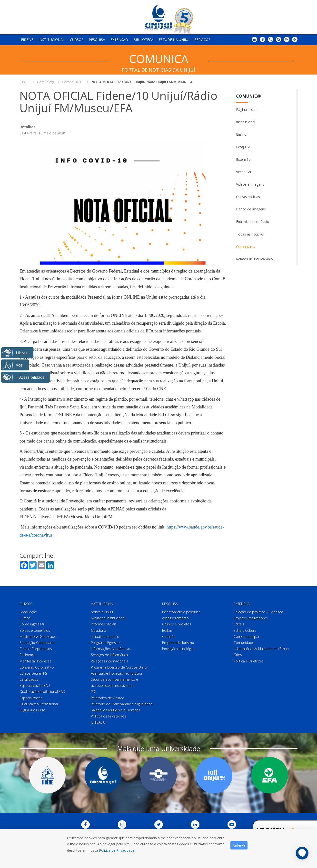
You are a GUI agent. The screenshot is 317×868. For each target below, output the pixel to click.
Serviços (203, 40)
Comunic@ (248, 96)
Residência (28, 655)
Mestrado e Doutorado (38, 637)
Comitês (169, 637)
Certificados (29, 679)
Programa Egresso (105, 643)
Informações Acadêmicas (111, 649)
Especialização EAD (35, 685)
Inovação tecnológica (179, 649)
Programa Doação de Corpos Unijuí (119, 667)
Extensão (119, 40)
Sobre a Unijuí (102, 612)
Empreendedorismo (178, 643)
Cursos (77, 40)
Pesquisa (97, 40)
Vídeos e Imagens (250, 184)
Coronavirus (246, 247)
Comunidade (244, 643)
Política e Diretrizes (249, 661)
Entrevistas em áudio (253, 222)
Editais (167, 630)
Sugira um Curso (32, 710)
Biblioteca (143, 40)
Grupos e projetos (177, 624)
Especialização (31, 698)
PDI (94, 692)
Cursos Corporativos (36, 649)
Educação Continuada (37, 643)
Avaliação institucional (108, 618)
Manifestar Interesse (35, 661)
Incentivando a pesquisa (181, 612)
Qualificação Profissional (39, 704)
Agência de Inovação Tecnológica (117, 673)
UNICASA (98, 722)
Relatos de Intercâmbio (254, 259)
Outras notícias (248, 197)
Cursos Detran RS (33, 673)
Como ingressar (32, 624)
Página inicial (246, 109)
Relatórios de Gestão (108, 698)
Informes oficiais (104, 624)
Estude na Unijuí (174, 40)
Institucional (52, 40)
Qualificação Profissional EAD (42, 692)
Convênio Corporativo (37, 667)
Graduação (28, 612)
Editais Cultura (245, 630)
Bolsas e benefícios (35, 630)
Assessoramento (175, 618)
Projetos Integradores (251, 618)
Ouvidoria (99, 630)
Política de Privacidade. (117, 850)
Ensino (241, 134)
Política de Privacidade (109, 716)
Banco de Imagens (251, 209)
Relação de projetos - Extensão (258, 612)
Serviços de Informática (109, 655)
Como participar (247, 637)
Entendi (239, 845)
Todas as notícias (250, 234)
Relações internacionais (109, 661)
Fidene (27, 40)
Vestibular (244, 172)
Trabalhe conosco (105, 637)
